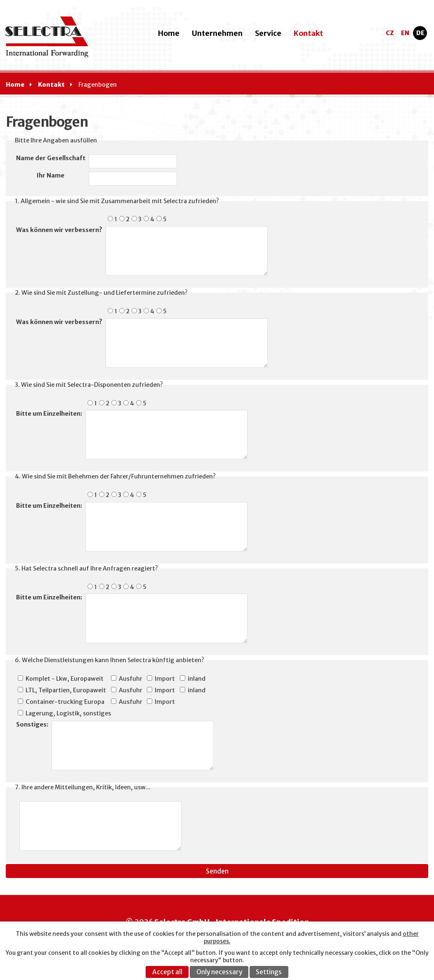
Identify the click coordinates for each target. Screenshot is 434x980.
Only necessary (219, 972)
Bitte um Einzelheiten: (49, 414)
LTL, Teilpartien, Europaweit (66, 690)
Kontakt (308, 33)
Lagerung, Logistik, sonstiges (68, 713)
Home (169, 33)
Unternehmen (217, 33)
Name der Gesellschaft (51, 158)
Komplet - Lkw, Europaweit (65, 679)
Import (165, 679)
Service (268, 33)
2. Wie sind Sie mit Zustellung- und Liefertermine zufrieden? (101, 293)
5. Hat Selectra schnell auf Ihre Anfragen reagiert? (86, 568)
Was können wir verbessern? (59, 230)
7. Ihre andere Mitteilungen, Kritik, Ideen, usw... (83, 787)
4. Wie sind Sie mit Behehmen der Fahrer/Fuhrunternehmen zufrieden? (115, 476)
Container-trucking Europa (65, 702)
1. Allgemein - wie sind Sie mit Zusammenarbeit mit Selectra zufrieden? (117, 201)
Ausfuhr (131, 679)
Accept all (167, 972)
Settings (269, 972)
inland (197, 679)
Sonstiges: (32, 724)
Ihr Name (51, 175)
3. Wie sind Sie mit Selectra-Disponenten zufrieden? (89, 385)
